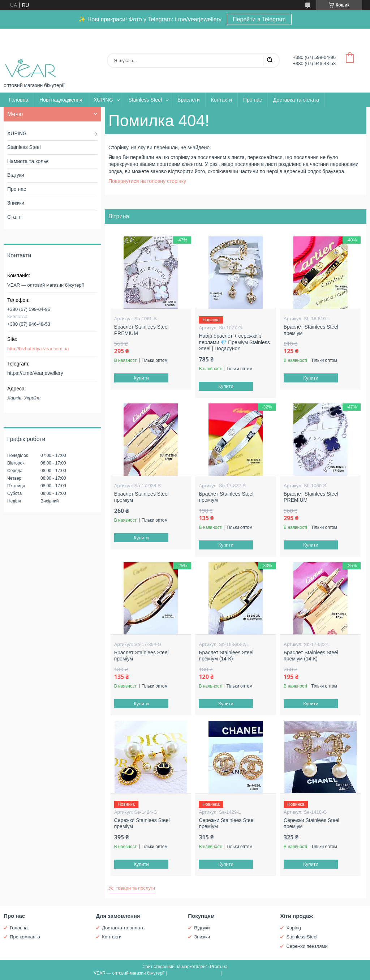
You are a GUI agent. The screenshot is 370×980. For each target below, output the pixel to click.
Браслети (188, 100)
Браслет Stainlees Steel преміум (311, 330)
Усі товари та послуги (132, 888)
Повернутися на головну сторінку (147, 181)
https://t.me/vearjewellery (35, 373)
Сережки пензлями (307, 946)
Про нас (253, 100)
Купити (141, 378)
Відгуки (16, 175)
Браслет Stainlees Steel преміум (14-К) (226, 656)
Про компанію (25, 937)
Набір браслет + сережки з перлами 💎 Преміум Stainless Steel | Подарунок (234, 342)
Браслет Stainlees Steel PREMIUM (141, 330)
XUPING (103, 100)
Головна (19, 100)
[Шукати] (270, 60)
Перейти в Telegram (259, 19)
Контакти (221, 100)
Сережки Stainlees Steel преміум (142, 823)
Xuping (293, 928)
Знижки (16, 203)
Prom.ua (219, 966)
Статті (14, 217)
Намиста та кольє (28, 161)
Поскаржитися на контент (194, 973)
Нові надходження (61, 100)
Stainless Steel (145, 100)
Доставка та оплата (296, 100)
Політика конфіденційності (250, 973)
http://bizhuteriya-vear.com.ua (38, 349)
